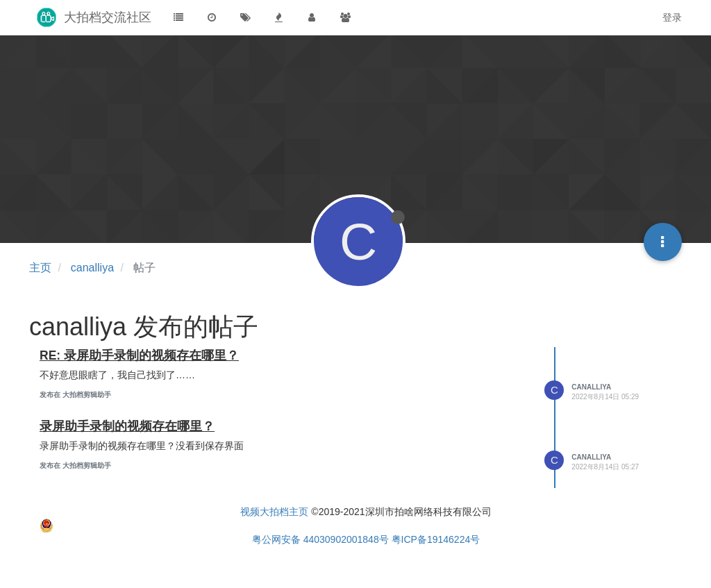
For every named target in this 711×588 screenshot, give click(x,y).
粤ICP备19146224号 (436, 539)
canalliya (591, 387)
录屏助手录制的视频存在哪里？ (127, 426)
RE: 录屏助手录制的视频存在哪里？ (139, 355)
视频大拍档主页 (274, 512)
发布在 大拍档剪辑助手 (75, 395)
